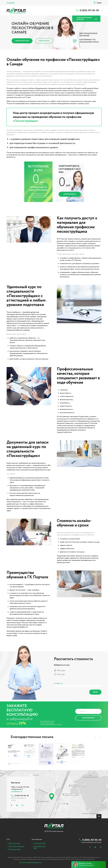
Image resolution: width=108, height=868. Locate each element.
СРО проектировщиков (16, 846)
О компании (11, 3)
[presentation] (95, 737)
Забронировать (70, 194)
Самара (99, 3)
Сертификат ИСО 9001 (40, 847)
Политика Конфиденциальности (87, 723)
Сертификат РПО (40, 843)
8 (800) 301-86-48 (89, 10)
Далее (95, 692)
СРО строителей (14, 843)
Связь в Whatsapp (22, 41)
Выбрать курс (44, 41)
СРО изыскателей (14, 849)
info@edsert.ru (17, 791)
